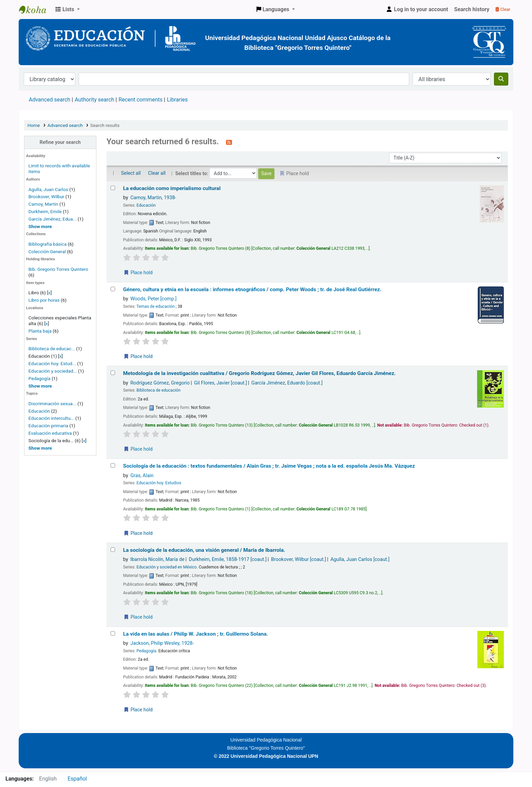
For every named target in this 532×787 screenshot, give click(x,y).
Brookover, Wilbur (46, 196)
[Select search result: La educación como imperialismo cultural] (113, 188)
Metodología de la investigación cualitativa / (260, 373)
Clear (503, 9)
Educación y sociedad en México (166, 567)
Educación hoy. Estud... (52, 363)
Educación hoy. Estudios (159, 483)
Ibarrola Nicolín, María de (157, 559)
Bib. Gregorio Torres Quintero (58, 269)
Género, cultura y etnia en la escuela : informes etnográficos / (252, 289)
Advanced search (50, 100)
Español (77, 779)
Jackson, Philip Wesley (162, 643)
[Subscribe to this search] (229, 142)
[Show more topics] (40, 448)
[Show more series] (40, 386)
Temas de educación (156, 306)
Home (34, 125)
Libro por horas (44, 300)
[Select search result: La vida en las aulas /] (113, 633)
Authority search (94, 100)
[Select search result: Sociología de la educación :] (113, 465)
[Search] (501, 79)
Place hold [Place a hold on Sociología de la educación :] (138, 533)
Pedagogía (40, 378)
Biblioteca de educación (158, 390)
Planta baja (41, 331)
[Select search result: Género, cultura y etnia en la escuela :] (113, 289)
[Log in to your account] (417, 10)
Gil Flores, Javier (221, 383)
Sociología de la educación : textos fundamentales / (269, 466)
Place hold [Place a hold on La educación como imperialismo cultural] (138, 273)
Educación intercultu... (51, 418)
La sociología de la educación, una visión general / (204, 550)
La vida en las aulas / (196, 634)
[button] (68, 10)
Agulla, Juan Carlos (48, 189)
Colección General (48, 251)
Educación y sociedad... (53, 371)
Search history (472, 9)
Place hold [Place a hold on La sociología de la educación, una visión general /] (138, 617)
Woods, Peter (153, 299)
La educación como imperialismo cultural (172, 188)
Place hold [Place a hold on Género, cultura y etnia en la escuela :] (138, 356)
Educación (39, 411)
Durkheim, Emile (45, 211)
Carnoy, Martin (43, 204)
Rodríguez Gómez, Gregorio (160, 383)
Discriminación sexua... (52, 404)
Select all (131, 173)
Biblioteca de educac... (52, 349)
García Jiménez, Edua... (53, 219)
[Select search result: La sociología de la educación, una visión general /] (113, 550)
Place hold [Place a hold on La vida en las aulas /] (138, 710)
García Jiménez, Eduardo (287, 383)
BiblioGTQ (36, 10)
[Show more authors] (40, 226)
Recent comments (140, 100)
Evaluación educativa (50, 433)
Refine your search (60, 142)
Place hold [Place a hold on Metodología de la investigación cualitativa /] (138, 449)
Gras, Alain (142, 476)
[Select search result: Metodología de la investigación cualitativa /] (113, 373)
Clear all (157, 173)
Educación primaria (48, 426)
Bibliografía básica (48, 244)
